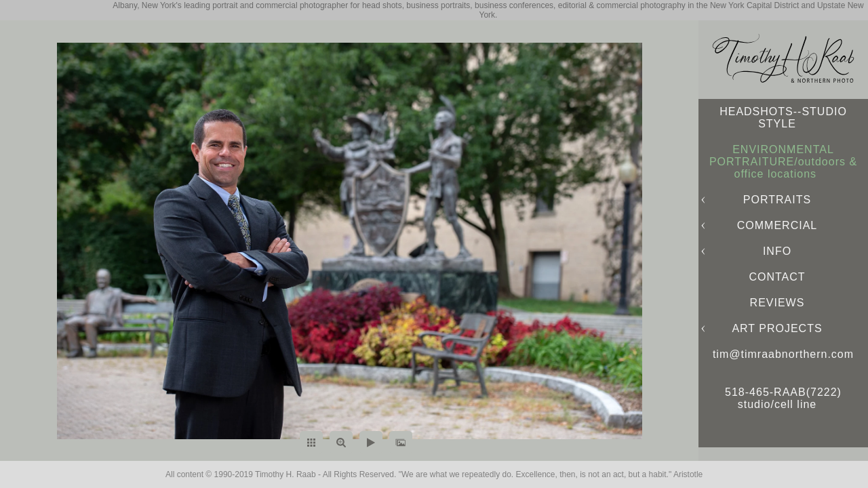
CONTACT (777, 277)
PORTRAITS (777, 200)
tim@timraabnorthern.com (783, 354)
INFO (777, 251)
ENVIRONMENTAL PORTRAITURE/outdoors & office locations (783, 162)
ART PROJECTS (777, 328)
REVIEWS (777, 303)
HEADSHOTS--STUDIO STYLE (783, 118)
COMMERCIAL (777, 225)
